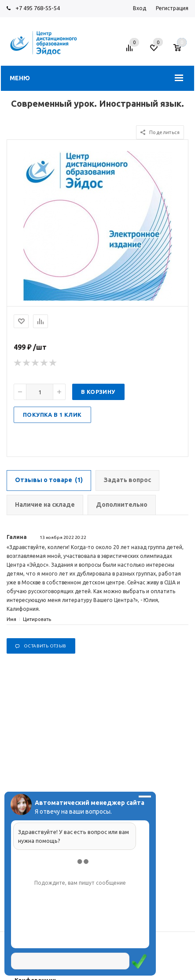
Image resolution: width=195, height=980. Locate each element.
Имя (11, 619)
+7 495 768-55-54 (38, 8)
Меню (20, 78)
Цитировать (37, 619)
